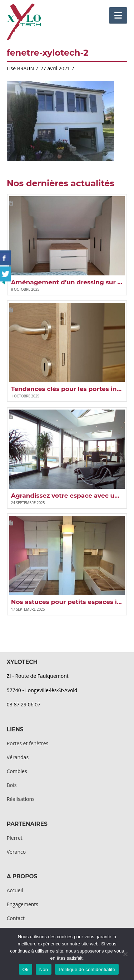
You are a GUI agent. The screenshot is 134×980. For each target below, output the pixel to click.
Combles (17, 771)
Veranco (16, 852)
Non (44, 969)
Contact (16, 918)
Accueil (15, 890)
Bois (12, 785)
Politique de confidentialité (87, 969)
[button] (118, 15)
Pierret (15, 838)
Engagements (23, 904)
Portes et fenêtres (28, 743)
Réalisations (21, 799)
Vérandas (18, 757)
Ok (26, 969)
